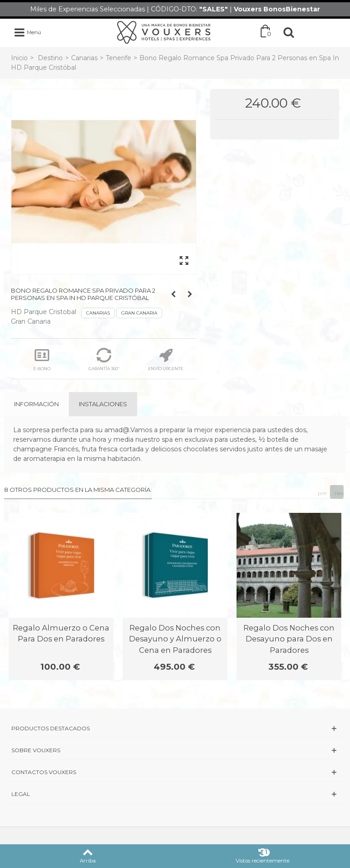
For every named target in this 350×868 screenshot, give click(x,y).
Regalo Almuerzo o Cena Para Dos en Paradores (61, 633)
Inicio (19, 58)
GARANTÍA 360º (104, 359)
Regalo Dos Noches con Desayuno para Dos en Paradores (289, 639)
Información (36, 404)
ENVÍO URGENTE (166, 359)
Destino (50, 58)
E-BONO (42, 359)
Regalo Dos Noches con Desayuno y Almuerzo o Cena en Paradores (175, 639)
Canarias (84, 58)
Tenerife (118, 58)
